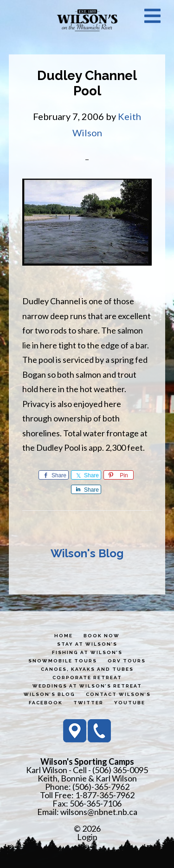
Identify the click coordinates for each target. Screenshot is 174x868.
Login (87, 837)
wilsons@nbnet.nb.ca (99, 812)
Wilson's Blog (87, 553)
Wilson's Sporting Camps (87, 20)
